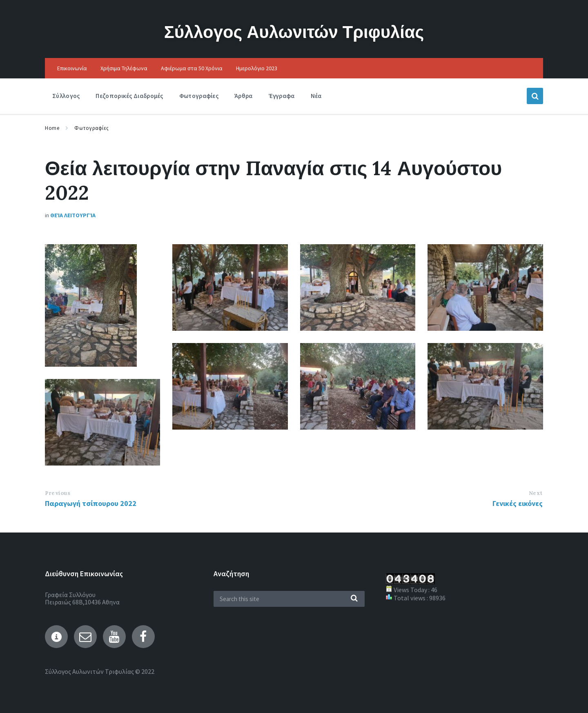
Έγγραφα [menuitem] (282, 96)
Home (52, 128)
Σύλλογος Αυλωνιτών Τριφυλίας (294, 31)
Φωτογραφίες (92, 128)
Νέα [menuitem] (316, 96)
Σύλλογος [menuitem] (66, 96)
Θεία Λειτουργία (73, 215)
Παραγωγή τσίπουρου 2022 (91, 503)
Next (536, 493)
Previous (58, 493)
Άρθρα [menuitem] (244, 96)
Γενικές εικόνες (518, 503)
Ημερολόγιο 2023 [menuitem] (257, 68)
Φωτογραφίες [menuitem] (199, 96)
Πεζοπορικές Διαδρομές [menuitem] (129, 96)
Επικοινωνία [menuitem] (72, 68)
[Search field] (289, 599)
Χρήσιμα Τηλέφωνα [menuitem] (124, 68)
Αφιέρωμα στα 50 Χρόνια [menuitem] (192, 68)
